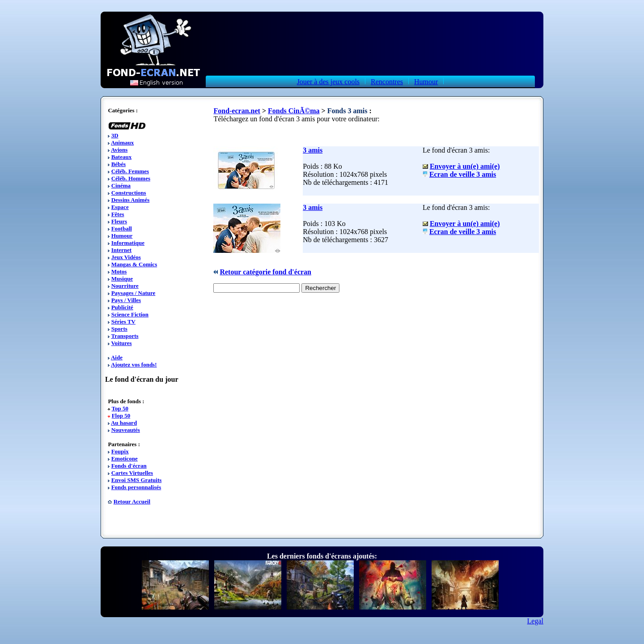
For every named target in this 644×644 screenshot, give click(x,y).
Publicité (122, 307)
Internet (122, 250)
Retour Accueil (132, 501)
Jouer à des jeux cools (328, 82)
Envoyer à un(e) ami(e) (465, 166)
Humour (426, 82)
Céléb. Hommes (131, 178)
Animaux (122, 143)
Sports (119, 329)
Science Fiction (130, 314)
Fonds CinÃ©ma (294, 111)
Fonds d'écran (129, 466)
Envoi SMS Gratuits (137, 480)
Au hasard (124, 423)
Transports (125, 336)
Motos (119, 271)
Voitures (121, 343)
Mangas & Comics (134, 264)
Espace (120, 207)
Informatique (128, 243)
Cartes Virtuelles (132, 473)
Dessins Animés (131, 200)
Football (122, 228)
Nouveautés (126, 430)
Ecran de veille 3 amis (463, 174)
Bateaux (122, 157)
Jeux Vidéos (126, 257)
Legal (535, 621)
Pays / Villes (126, 300)
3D (115, 135)
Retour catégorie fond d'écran (265, 272)
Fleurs (119, 221)
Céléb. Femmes (130, 171)
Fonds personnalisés (136, 487)
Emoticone (125, 458)
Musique (122, 279)
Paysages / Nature (133, 293)
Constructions (129, 193)
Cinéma (121, 186)
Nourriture (125, 286)
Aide (117, 357)
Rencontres (387, 82)
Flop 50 (121, 416)
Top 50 (120, 408)
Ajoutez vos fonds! (134, 365)
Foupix (120, 451)
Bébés (119, 164)
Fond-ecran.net (237, 111)
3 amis (313, 150)
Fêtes (118, 214)
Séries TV (123, 322)
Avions (119, 150)
